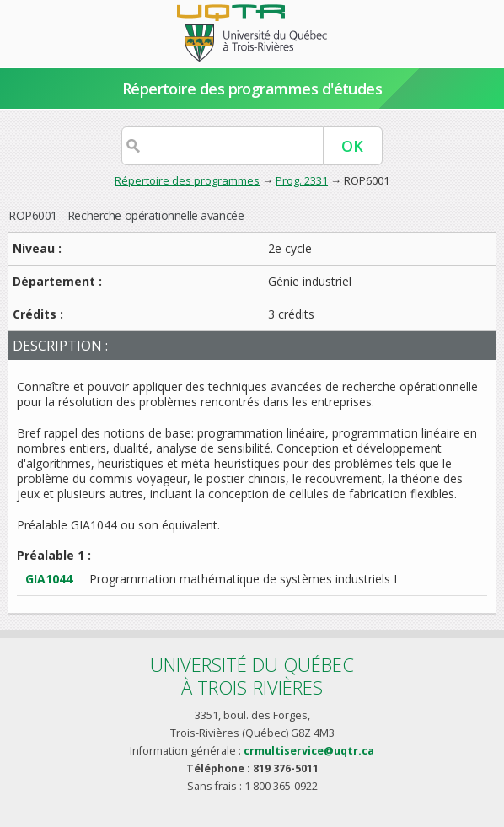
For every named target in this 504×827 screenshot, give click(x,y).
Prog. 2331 (302, 180)
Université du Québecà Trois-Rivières (252, 676)
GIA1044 (49, 579)
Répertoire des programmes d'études (252, 89)
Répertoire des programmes (187, 180)
